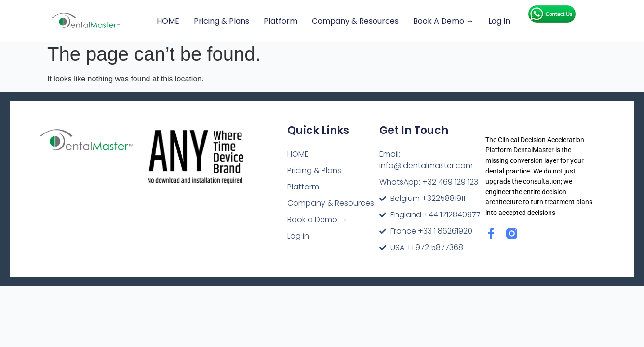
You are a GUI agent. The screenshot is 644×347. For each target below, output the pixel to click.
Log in (499, 21)
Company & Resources (355, 21)
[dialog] (626, 328)
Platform (281, 21)
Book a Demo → (443, 21)
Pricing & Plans (221, 21)
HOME (168, 21)
